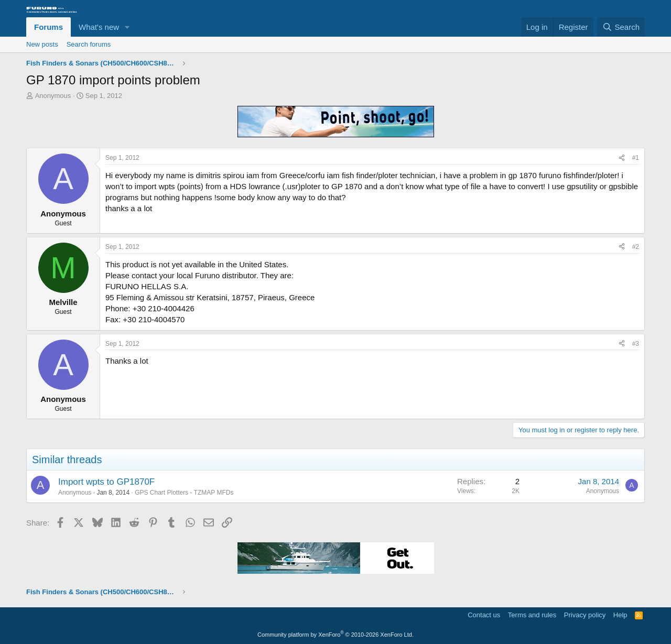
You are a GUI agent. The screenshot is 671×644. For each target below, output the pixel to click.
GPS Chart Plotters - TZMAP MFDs (184, 493)
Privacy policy (585, 615)
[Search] (621, 27)
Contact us (484, 615)
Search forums (89, 44)
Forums (48, 27)
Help (620, 615)
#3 (636, 344)
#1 (636, 158)
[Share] (622, 158)
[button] (127, 27)
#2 (636, 247)
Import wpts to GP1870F (106, 482)
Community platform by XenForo (335, 635)
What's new (99, 27)
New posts (42, 44)
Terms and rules (532, 615)
